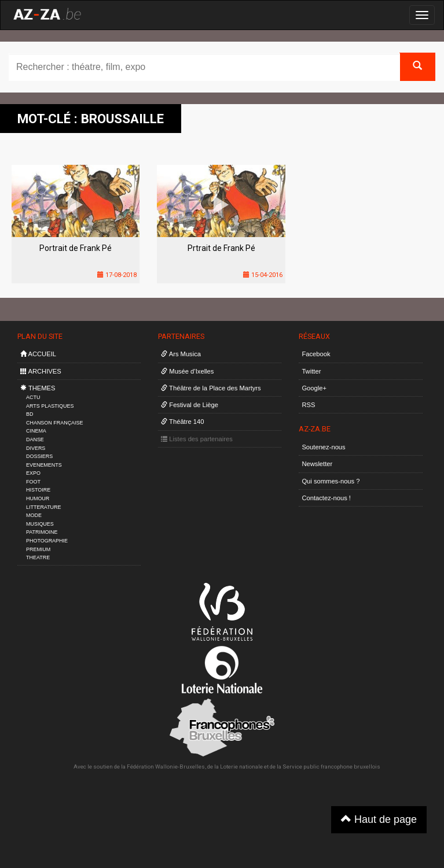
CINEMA (36, 431)
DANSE (35, 439)
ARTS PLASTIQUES (50, 406)
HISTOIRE (38, 490)
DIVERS (36, 448)
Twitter (311, 371)
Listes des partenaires (197, 439)
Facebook (316, 354)
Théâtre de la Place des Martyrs (211, 388)
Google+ (314, 388)
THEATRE (38, 557)
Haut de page (379, 819)
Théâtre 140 (182, 422)
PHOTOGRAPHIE (47, 541)
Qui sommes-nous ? (331, 481)
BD (30, 414)
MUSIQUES (40, 524)
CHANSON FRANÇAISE (55, 423)
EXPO (33, 473)
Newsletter (317, 464)
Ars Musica (181, 354)
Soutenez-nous (323, 447)
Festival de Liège (190, 405)
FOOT (33, 482)
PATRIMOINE (42, 532)
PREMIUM (38, 549)
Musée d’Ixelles (187, 371)
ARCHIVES (41, 371)
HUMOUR (38, 498)
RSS (308, 405)
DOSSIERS (39, 456)
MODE (34, 515)
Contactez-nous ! (326, 498)
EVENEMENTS (44, 465)
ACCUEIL (38, 354)
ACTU (33, 397)
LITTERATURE (44, 507)
